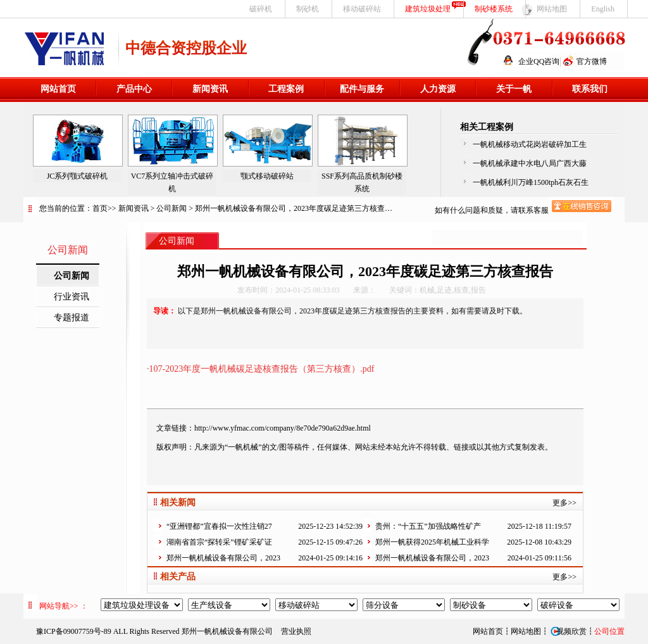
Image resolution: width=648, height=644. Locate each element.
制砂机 (308, 9)
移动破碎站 (362, 9)
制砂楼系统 (494, 9)
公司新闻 (171, 208)
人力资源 (438, 89)
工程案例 (286, 89)
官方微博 (592, 61)
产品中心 (134, 89)
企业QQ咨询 (539, 61)
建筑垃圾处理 (428, 9)
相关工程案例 (487, 127)
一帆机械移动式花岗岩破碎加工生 (530, 144)
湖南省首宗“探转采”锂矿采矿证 (219, 542)
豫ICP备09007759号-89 (74, 631)
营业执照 (296, 631)
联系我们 (590, 89)
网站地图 (552, 9)
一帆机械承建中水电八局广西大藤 (530, 163)
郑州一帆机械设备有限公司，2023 (223, 558)
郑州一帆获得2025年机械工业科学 (432, 542)
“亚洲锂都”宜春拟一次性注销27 (219, 526)
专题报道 (72, 318)
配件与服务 (362, 89)
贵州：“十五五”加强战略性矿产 (428, 526)
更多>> (564, 503)
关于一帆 (514, 89)
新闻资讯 (210, 89)
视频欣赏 (568, 631)
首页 (100, 208)
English (603, 9)
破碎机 (261, 9)
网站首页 (58, 89)
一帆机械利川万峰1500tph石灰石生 (531, 182)
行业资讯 (72, 297)
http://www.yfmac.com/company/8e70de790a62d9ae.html (283, 428)
